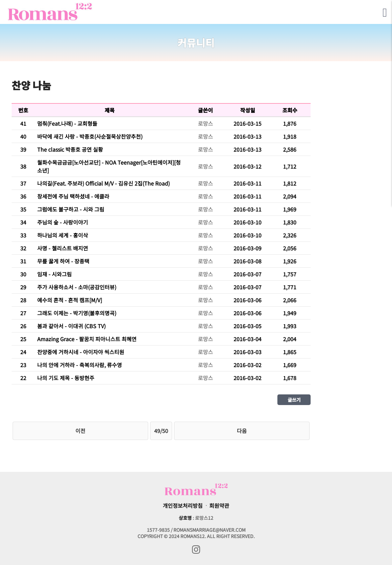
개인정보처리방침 (183, 505)
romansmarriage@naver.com (209, 530)
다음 (242, 431)
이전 (80, 431)
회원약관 (219, 505)
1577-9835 (158, 530)
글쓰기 (294, 400)
